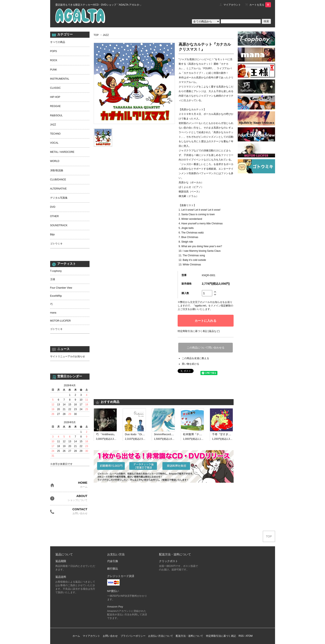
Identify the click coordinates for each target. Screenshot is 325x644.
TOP (96, 35)
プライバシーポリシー (133, 636)
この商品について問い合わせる (206, 348)
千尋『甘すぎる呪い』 (226, 434)
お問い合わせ (110, 636)
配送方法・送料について (189, 636)
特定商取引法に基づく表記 (221, 636)
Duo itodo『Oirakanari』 (140, 434)
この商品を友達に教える (195, 358)
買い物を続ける (190, 364)
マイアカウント (232, 5)
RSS (241, 636)
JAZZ (106, 35)
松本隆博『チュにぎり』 (198, 434)
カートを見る (260, 5)
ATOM (249, 636)
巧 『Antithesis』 (106, 434)
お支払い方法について (161, 636)
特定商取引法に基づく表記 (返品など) (199, 331)
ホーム (76, 636)
